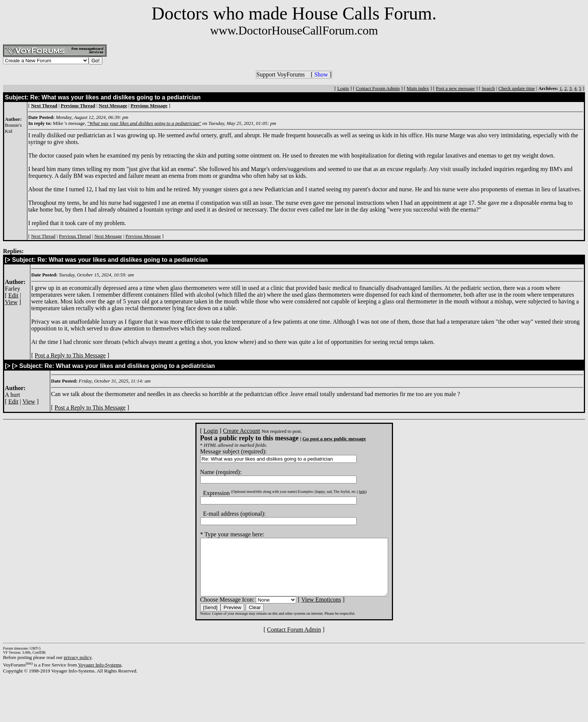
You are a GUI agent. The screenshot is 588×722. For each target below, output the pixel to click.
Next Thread (43, 236)
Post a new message (455, 88)
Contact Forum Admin (378, 88)
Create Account (230, 431)
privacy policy (78, 669)
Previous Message (143, 236)
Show (321, 74)
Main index (418, 88)
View (11, 302)
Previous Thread (75, 236)
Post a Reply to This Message (70, 355)
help (351, 492)
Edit (13, 295)
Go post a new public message (323, 439)
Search (488, 88)
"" (144, 123)
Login (343, 88)
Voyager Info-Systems (100, 676)
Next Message (108, 236)
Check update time (517, 88)
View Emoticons (310, 611)
